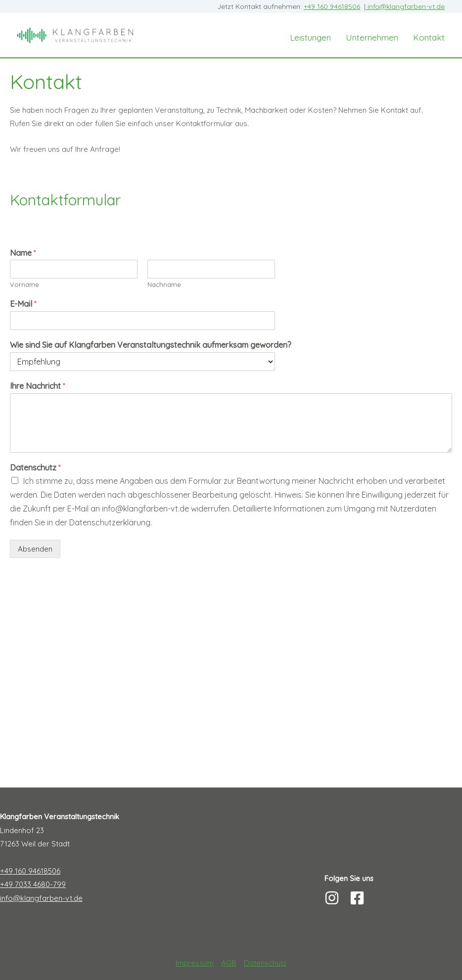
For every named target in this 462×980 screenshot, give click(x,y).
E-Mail (23, 304)
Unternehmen (372, 37)
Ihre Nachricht (38, 386)
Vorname (24, 284)
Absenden (35, 549)
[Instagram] (332, 898)
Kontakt (429, 37)
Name (23, 253)
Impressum (195, 963)
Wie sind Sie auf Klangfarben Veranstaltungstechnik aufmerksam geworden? (151, 345)
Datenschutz (35, 467)
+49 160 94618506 (332, 6)
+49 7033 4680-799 (33, 884)
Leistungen (310, 37)
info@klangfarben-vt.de (405, 6)
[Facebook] (357, 898)
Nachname (164, 284)
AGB (229, 963)
